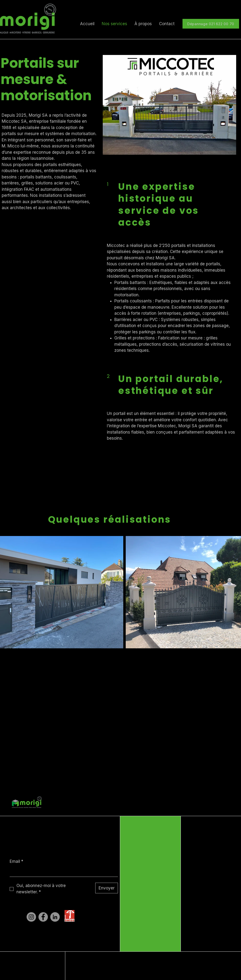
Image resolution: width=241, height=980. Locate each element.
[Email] (62, 872)
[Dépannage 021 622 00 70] (211, 24)
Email (16, 862)
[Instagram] (31, 917)
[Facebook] (43, 917)
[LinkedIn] (55, 917)
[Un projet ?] (109, 481)
